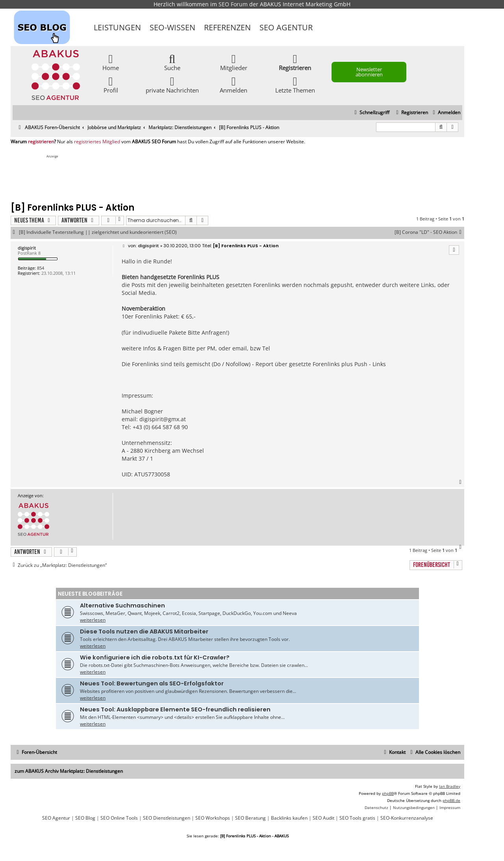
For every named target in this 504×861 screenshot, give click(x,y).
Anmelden (233, 84)
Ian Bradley (450, 786)
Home (111, 62)
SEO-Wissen (172, 27)
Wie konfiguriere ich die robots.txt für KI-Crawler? (155, 657)
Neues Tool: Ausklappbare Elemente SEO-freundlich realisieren (175, 709)
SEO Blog (85, 818)
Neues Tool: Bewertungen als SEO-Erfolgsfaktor (152, 683)
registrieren (41, 142)
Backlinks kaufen (289, 818)
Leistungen (117, 27)
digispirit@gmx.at (163, 419)
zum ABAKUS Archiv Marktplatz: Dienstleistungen (69, 771)
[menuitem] (446, 113)
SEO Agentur (286, 27)
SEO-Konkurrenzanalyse (407, 818)
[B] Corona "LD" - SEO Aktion (429, 232)
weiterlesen (93, 620)
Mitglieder (234, 62)
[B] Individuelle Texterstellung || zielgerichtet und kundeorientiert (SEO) (98, 232)
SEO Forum (233, 4)
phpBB (388, 793)
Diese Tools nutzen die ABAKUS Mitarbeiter (144, 631)
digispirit (27, 248)
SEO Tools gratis (357, 818)
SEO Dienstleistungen (167, 818)
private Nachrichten (172, 84)
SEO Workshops (213, 818)
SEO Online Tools (119, 818)
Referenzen (227, 27)
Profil (111, 84)
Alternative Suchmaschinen (122, 605)
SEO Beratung (250, 818)
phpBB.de (451, 800)
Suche (172, 62)
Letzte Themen (295, 84)
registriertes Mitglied (97, 142)
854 (41, 268)
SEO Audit (323, 818)
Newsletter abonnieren (369, 72)
